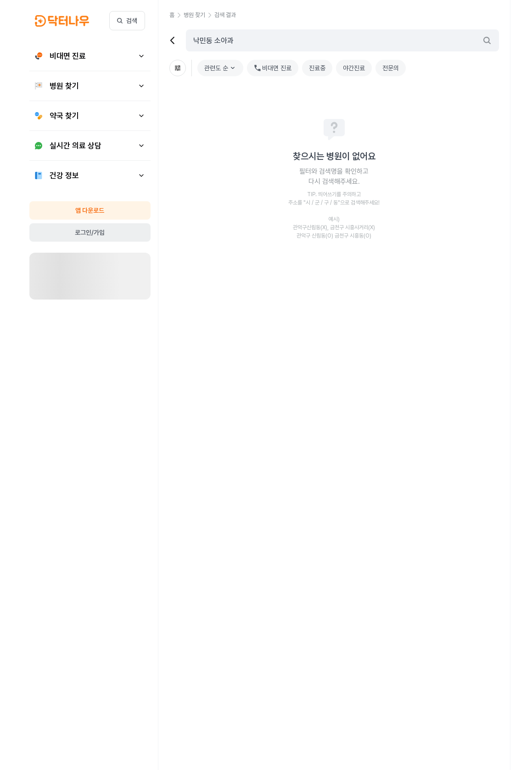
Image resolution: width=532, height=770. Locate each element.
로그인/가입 (90, 232)
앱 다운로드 (90, 210)
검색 (127, 21)
